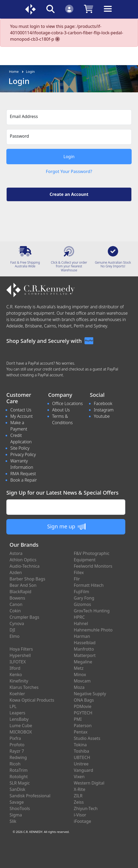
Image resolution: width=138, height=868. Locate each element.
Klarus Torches (24, 687)
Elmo (15, 636)
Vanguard (84, 770)
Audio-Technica (25, 566)
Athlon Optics (23, 560)
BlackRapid (20, 592)
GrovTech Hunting (92, 611)
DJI (12, 630)
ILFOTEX (18, 662)
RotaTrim (19, 770)
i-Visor (80, 815)
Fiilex (79, 572)
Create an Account (69, 194)
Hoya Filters (21, 649)
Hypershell (20, 655)
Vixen (79, 777)
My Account (22, 416)
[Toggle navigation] (108, 13)
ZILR (78, 796)
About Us (61, 410)
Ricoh (15, 764)
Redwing (18, 757)
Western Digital (89, 783)
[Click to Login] (69, 9)
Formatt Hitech (89, 585)
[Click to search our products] (50, 9)
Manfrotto (84, 649)
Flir (77, 579)
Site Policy (20, 448)
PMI (78, 719)
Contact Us (21, 410)
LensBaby (19, 719)
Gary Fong (84, 598)
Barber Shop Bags (27, 579)
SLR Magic (20, 783)
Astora (16, 553)
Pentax (81, 732)
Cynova (17, 623)
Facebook (103, 403)
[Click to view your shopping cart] (89, 9)
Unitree (81, 764)
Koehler (17, 694)
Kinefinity (19, 681)
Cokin (15, 611)
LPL (13, 706)
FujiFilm (82, 592)
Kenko (16, 675)
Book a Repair (24, 480)
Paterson (83, 726)
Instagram (104, 410)
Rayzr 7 (17, 751)
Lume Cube (21, 726)
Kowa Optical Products (32, 700)
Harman (82, 636)
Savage (17, 802)
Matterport (85, 655)
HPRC (79, 617)
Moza (79, 687)
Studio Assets (87, 738)
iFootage (83, 821)
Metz (79, 668)
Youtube (102, 416)
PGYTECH (83, 713)
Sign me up (66, 526)
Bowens (17, 598)
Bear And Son (23, 585)
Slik (13, 821)
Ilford (15, 668)
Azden (16, 572)
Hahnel (81, 623)
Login (30, 71)
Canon (16, 604)
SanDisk (17, 789)
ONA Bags (84, 700)
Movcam (82, 681)
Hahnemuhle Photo (93, 630)
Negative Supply (90, 694)
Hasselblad (85, 643)
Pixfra (15, 738)
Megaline (83, 662)
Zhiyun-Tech (86, 808)
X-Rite (80, 789)
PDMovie (83, 706)
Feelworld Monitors (93, 566)
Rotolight (19, 777)
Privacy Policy (23, 454)
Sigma (16, 815)
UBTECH (82, 757)
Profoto (17, 745)
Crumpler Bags (24, 617)
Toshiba (82, 751)
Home (14, 71)
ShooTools (20, 808)
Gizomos (83, 604)
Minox (80, 675)
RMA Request (23, 474)
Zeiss (79, 802)
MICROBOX (21, 732)
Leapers (17, 713)
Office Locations (68, 403)
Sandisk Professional (30, 796)
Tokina (80, 745)
